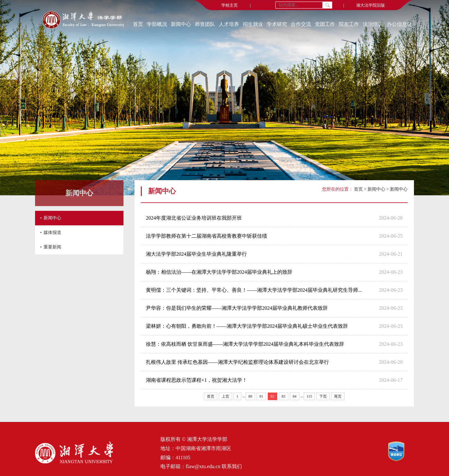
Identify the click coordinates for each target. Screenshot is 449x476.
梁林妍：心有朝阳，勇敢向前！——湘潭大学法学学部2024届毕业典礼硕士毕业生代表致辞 (247, 326)
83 (284, 396)
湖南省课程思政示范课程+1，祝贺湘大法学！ (197, 380)
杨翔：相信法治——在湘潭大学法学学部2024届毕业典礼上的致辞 (219, 272)
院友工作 (349, 24)
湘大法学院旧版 (371, 5)
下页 (323, 396)
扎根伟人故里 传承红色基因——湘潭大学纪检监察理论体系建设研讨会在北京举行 (237, 362)
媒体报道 (52, 232)
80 (250, 396)
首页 (138, 24)
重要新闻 (52, 247)
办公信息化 (399, 24)
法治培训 (373, 24)
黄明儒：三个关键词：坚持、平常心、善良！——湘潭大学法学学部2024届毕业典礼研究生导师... (254, 290)
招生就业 (253, 24)
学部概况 (157, 24)
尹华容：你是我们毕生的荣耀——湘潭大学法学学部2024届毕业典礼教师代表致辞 (237, 308)
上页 (225, 396)
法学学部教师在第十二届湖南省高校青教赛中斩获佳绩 (207, 236)
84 (295, 396)
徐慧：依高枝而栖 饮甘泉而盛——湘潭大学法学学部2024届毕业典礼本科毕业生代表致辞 (245, 344)
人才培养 (229, 24)
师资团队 (205, 24)
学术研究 (277, 24)
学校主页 (230, 5)
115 (309, 396)
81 (261, 396)
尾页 (338, 396)
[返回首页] (83, 21)
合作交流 (301, 24)
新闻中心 (181, 24)
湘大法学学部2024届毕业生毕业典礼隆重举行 (196, 254)
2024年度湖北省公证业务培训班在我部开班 (194, 218)
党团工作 (325, 24)
